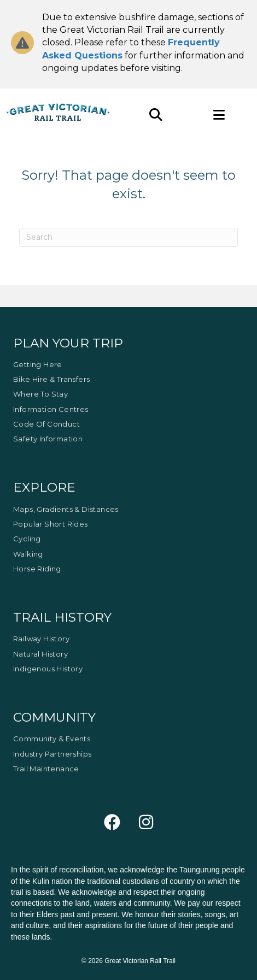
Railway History (41, 639)
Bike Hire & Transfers (51, 379)
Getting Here (38, 364)
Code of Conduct (46, 424)
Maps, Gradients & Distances (66, 509)
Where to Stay (40, 394)
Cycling (27, 539)
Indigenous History (48, 669)
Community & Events (52, 739)
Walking (28, 554)
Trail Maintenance (46, 769)
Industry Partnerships (52, 754)
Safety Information (48, 439)
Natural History (40, 654)
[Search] (128, 237)
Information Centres (51, 409)
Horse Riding (37, 569)
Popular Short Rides (51, 524)
